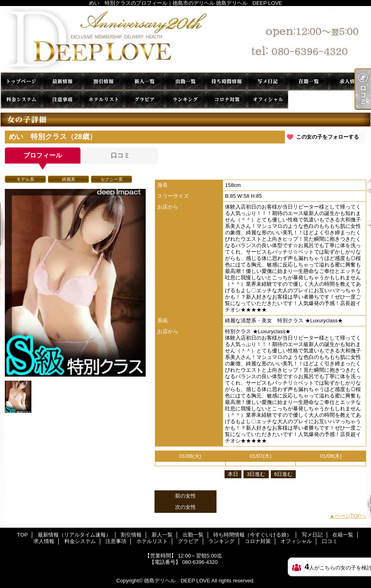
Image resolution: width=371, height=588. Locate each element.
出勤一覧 (185, 81)
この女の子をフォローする (328, 137)
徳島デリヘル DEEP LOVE (177, 581)
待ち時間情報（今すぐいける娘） (227, 81)
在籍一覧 (309, 81)
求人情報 (350, 81)
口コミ (309, 99)
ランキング (185, 99)
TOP (21, 81)
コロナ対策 (227, 99)
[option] (75, 283)
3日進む (256, 474)
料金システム (21, 99)
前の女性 (185, 496)
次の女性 (185, 507)
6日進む (283, 474)
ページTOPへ (351, 516)
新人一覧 (144, 81)
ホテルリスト (103, 99)
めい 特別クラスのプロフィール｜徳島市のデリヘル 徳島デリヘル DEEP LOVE (185, 39)
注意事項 (62, 99)
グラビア (144, 99)
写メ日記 (268, 81)
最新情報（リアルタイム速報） (62, 81)
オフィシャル (268, 99)
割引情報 (103, 81)
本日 (233, 474)
